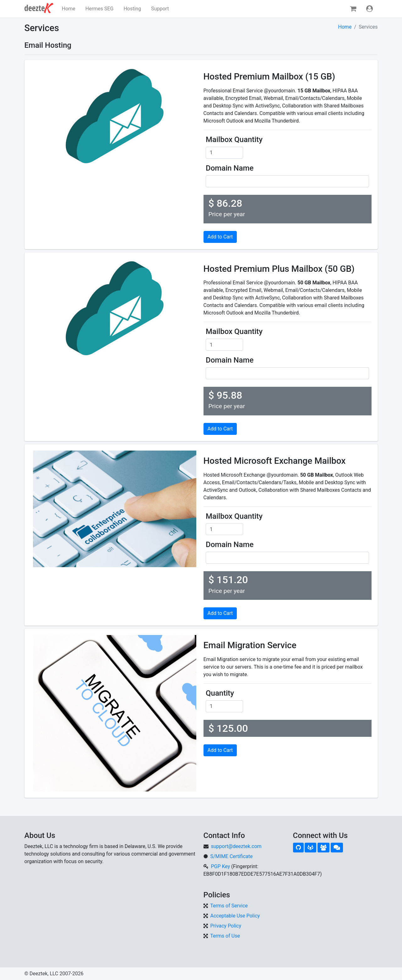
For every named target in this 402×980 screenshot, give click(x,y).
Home (69, 9)
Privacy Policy (226, 926)
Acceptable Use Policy (235, 916)
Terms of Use (225, 936)
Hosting (132, 9)
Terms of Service (229, 906)
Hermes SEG (100, 9)
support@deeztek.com (236, 846)
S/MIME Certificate (231, 856)
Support (160, 9)
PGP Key (220, 866)
